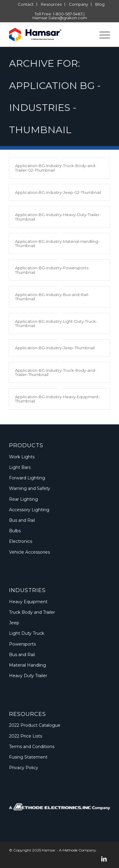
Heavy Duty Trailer (28, 676)
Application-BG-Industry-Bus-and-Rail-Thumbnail (52, 297)
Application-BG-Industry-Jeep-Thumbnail (55, 348)
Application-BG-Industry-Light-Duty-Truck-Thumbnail (56, 323)
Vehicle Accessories (29, 552)
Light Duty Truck (27, 633)
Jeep (14, 623)
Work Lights (22, 457)
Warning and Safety (30, 488)
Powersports (22, 644)
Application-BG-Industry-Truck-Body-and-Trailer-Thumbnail (56, 372)
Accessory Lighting (29, 510)
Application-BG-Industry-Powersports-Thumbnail (52, 270)
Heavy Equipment (28, 602)
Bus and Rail (22, 520)
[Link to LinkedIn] (104, 859)
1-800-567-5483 (68, 14)
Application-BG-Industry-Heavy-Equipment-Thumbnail (58, 399)
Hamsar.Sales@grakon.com (60, 18)
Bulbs (15, 531)
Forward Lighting (27, 478)
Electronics (21, 541)
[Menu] (102, 35)
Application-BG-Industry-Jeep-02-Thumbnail (58, 192)
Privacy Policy (24, 768)
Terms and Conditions (32, 747)
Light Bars (20, 467)
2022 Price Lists (26, 736)
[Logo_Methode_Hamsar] (49, 35)
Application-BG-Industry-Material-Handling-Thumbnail (57, 243)
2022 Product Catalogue (35, 725)
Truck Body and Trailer (32, 612)
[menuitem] (26, 4)
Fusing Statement (28, 757)
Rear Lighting (23, 499)
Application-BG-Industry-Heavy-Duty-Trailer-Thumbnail (58, 217)
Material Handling (27, 665)
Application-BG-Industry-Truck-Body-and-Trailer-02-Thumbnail (56, 168)
